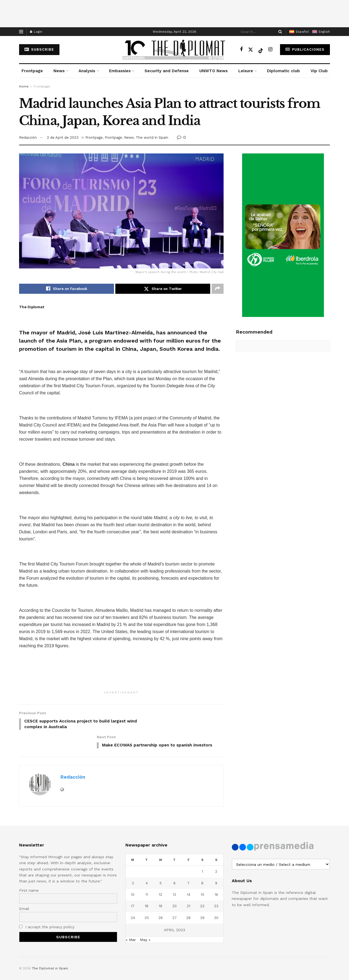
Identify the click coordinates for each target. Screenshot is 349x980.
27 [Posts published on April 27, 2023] (174, 900)
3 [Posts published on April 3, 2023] (133, 866)
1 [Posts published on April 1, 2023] (202, 854)
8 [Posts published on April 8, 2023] (202, 866)
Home (24, 86)
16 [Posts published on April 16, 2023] (216, 877)
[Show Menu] (21, 32)
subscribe (39, 49)
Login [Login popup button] (36, 32)
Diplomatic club (283, 71)
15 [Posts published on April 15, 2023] (202, 877)
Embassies (120, 71)
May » (145, 922)
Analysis (87, 71)
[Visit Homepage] (174, 50)
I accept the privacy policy (47, 910)
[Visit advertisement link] (283, 235)
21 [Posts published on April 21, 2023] (189, 889)
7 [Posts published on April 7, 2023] (188, 866)
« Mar (131, 922)
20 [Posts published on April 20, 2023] (174, 889)
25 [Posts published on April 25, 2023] (147, 900)
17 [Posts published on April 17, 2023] (133, 889)
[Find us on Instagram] (270, 49)
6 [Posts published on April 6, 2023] (174, 866)
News (59, 71)
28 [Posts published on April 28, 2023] (188, 900)
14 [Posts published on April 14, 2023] (189, 877)
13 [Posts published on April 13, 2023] (174, 877)
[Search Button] (279, 32)
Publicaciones (305, 49)
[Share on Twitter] (163, 289)
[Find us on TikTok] (261, 50)
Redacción (28, 137)
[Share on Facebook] (67, 289)
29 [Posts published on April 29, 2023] (202, 900)
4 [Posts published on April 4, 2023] (147, 866)
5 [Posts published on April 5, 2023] (161, 866)
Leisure (246, 71)
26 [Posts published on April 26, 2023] (161, 900)
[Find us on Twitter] (251, 49)
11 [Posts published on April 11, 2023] (147, 877)
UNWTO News (213, 71)
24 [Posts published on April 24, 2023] (133, 900)
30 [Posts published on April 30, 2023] (216, 900)
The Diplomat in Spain (50, 951)
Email (24, 891)
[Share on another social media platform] (218, 289)
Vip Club (319, 71)
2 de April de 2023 (63, 137)
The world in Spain (152, 137)
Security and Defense (167, 71)
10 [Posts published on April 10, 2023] (133, 877)
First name (29, 873)
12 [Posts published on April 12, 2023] (160, 877)
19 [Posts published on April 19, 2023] (160, 889)
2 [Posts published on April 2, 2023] (216, 854)
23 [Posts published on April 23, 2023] (216, 889)
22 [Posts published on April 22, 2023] (202, 889)
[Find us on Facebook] (241, 49)
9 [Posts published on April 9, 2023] (216, 866)
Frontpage (32, 71)
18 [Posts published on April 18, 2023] (147, 889)
